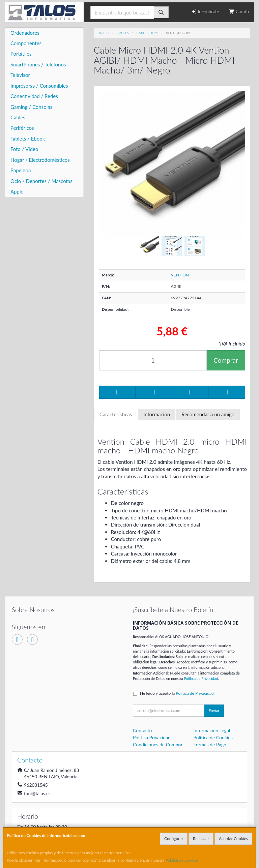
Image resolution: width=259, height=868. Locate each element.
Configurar (174, 839)
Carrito (239, 11)
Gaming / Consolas (31, 107)
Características (116, 414)
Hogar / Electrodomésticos (40, 160)
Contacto (142, 730)
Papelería (21, 170)
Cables (18, 117)
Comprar (226, 360)
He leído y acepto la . (177, 693)
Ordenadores (25, 33)
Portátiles (21, 54)
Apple (17, 191)
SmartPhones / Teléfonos (38, 64)
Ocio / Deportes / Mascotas (41, 181)
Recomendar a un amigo (208, 414)
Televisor (20, 75)
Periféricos (22, 128)
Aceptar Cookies (233, 839)
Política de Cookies (182, 860)
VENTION (180, 275)
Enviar (214, 710)
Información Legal (212, 730)
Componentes (26, 43)
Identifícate (205, 11)
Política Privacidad (152, 737)
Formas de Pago (210, 744)
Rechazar (201, 839)
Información (157, 414)
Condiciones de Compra (157, 744)
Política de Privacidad (201, 678)
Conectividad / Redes (34, 96)
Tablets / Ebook (28, 139)
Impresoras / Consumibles (39, 86)
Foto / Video (24, 149)
